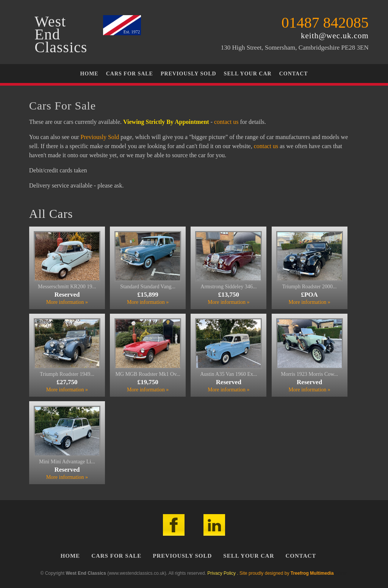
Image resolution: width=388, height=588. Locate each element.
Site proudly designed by (287, 573)
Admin (341, 573)
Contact (294, 74)
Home (89, 74)
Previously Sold (189, 74)
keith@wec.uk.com (335, 36)
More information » (67, 302)
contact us (226, 122)
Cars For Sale (130, 74)
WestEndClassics (61, 34)
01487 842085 (325, 23)
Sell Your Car (248, 74)
